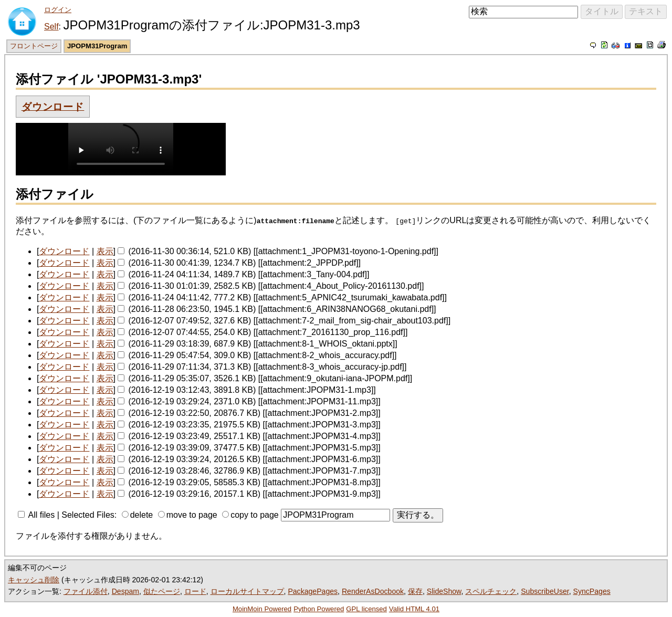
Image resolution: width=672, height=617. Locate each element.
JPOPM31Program (97, 46)
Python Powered (319, 609)
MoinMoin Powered (262, 609)
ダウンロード (53, 106)
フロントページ (34, 46)
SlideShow (444, 591)
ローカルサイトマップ (247, 591)
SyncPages (592, 591)
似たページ (162, 591)
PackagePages (313, 591)
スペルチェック (491, 591)
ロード (195, 591)
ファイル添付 (86, 591)
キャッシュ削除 (34, 580)
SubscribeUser (545, 591)
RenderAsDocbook (373, 591)
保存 (415, 591)
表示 (105, 251)
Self (51, 27)
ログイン (58, 10)
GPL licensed (366, 609)
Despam (125, 591)
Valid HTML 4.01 (414, 609)
